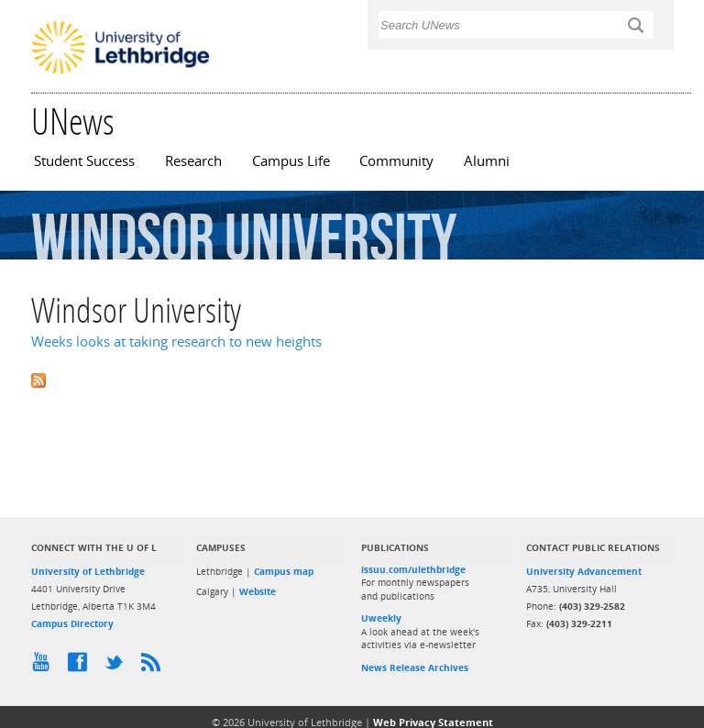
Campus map (284, 571)
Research (193, 161)
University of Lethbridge (88, 571)
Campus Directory (72, 623)
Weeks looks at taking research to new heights (176, 342)
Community (396, 161)
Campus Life (291, 161)
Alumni (487, 161)
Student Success (84, 161)
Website (258, 591)
